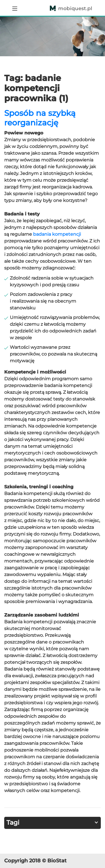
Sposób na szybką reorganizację (40, 118)
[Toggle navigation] (15, 8)
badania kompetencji (57, 234)
